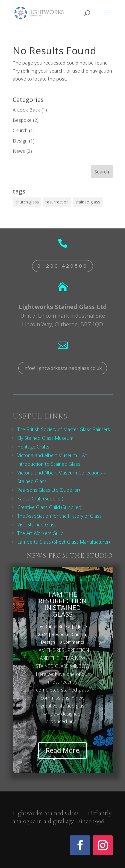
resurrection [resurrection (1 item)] (57, 202)
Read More (62, 752)
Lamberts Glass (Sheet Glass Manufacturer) (63, 542)
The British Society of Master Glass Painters (64, 429)
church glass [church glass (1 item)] (27, 202)
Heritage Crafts (33, 447)
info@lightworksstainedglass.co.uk (63, 368)
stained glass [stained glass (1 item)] (88, 202)
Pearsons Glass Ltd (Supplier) (48, 490)
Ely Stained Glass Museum (45, 438)
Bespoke (22, 120)
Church (20, 130)
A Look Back (26, 110)
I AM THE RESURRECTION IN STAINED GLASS (62, 605)
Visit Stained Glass (37, 525)
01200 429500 (62, 266)
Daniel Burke (57, 628)
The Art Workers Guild (40, 533)
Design (20, 141)
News (19, 151)
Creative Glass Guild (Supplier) (49, 507)
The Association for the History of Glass (59, 516)
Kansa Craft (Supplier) (40, 499)
